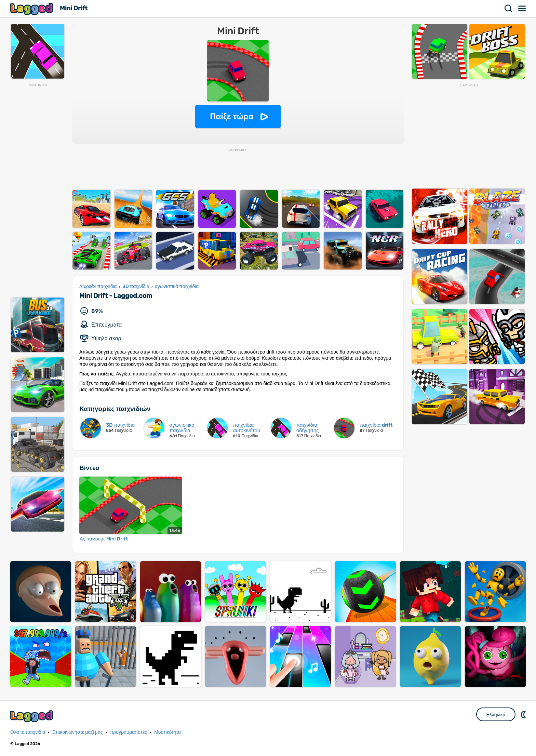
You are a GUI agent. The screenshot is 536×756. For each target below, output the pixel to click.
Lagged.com (32, 716)
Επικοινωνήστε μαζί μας (77, 732)
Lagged (32, 9)
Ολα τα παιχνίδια (28, 732)
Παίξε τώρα (232, 116)
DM (524, 714)
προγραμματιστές (129, 732)
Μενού (522, 9)
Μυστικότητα (167, 732)
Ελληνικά (496, 715)
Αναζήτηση (509, 9)
